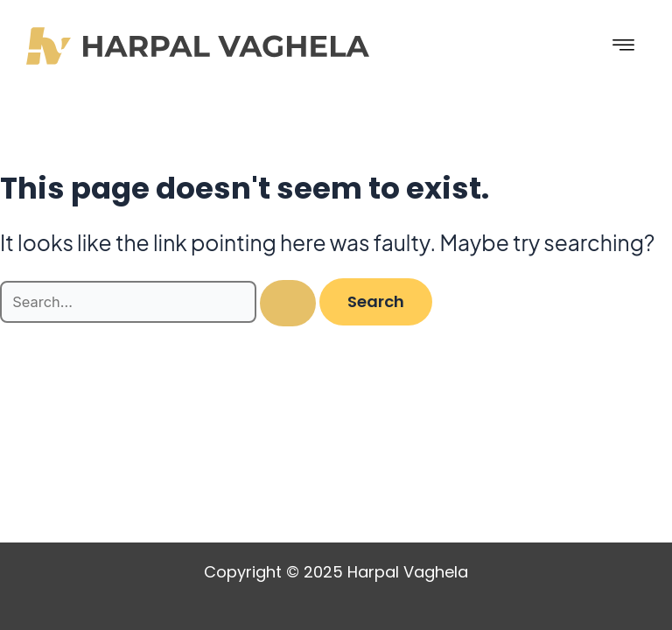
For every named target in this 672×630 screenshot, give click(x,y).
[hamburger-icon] (624, 46)
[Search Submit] (288, 303)
